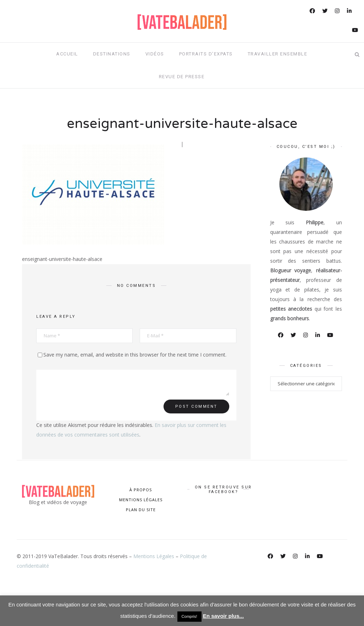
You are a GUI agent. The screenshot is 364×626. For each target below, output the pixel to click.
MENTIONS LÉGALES (141, 500)
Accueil (67, 54)
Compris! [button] (189, 616)
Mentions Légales (154, 556)
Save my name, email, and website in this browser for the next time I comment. (135, 355)
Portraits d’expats (206, 54)
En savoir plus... (223, 616)
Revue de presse (182, 77)
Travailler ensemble (278, 54)
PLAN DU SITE (141, 510)
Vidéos (155, 54)
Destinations (112, 54)
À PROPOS (141, 490)
